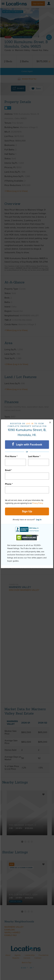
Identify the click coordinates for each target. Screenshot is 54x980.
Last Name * (34, 456)
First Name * (11, 456)
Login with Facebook (27, 444)
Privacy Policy (38, 503)
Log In (39, 520)
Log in (30, 424)
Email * (8, 470)
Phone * (9, 484)
